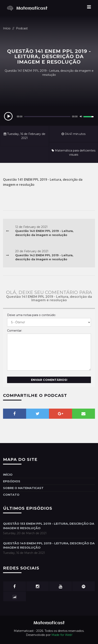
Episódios (12, 481)
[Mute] (81, 116)
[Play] (8, 116)
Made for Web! (62, 635)
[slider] (47, 117)
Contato (11, 495)
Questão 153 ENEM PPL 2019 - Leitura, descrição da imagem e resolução (49, 526)
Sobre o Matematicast (23, 488)
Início (7, 28)
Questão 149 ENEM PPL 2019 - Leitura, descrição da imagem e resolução (49, 545)
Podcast (22, 28)
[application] (49, 116)
